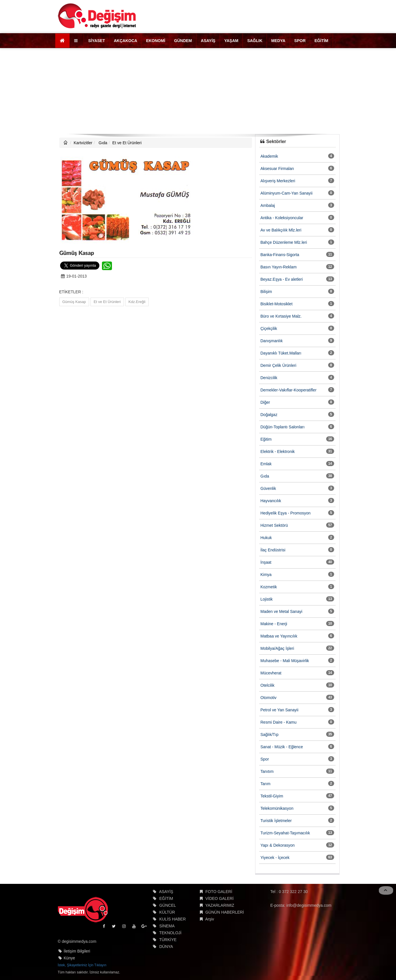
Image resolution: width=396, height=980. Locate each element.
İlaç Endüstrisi (273, 550)
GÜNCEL (168, 905)
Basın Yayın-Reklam (279, 267)
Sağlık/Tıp (270, 734)
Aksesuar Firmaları (277, 169)
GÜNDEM (183, 41)
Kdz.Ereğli (137, 302)
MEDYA (278, 41)
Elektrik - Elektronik (278, 452)
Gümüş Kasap (74, 302)
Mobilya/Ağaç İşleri (277, 648)
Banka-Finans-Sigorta (280, 255)
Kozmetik (269, 587)
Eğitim (266, 439)
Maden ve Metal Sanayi (281, 611)
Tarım (266, 784)
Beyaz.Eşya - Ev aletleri (282, 279)
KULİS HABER (173, 919)
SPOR (300, 41)
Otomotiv (269, 698)
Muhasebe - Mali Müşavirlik (285, 661)
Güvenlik (268, 488)
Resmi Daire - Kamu (279, 722)
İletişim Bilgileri (77, 951)
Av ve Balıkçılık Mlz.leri (281, 230)
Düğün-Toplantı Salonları (283, 427)
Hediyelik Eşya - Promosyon (286, 513)
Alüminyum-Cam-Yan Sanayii (287, 193)
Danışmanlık (272, 341)
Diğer (265, 402)
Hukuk (266, 538)
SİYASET (97, 41)
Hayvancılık (271, 501)
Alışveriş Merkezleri (278, 181)
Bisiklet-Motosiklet (277, 304)
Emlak (266, 464)
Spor (265, 759)
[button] (77, 41)
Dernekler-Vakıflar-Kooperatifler (289, 390)
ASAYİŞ (208, 41)
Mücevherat (271, 673)
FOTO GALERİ (219, 892)
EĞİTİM (321, 41)
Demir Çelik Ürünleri (278, 365)
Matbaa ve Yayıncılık (279, 636)
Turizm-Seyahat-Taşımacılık (285, 833)
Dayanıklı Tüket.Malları (281, 353)
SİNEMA (167, 926)
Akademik (269, 156)
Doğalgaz (269, 415)
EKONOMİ (156, 41)
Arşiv (209, 919)
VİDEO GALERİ (219, 898)
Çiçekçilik (269, 328)
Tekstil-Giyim (272, 796)
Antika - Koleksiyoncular (282, 218)
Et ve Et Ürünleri (127, 143)
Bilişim (266, 292)
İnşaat (266, 562)
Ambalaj (268, 205)
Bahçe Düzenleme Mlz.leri (284, 242)
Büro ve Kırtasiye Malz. (281, 316)
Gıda (102, 143)
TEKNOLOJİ (170, 933)
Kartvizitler (83, 143)
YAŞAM (231, 41)
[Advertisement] (198, 91)
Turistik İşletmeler (276, 821)
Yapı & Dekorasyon (278, 845)
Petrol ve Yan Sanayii (280, 710)
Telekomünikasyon (277, 808)
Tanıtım (267, 771)
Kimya (266, 575)
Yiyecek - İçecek (275, 858)
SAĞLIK (255, 41)
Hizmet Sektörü (274, 525)
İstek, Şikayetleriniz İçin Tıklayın (82, 965)
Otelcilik (268, 685)
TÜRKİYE (168, 940)
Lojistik (267, 599)
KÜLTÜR (167, 912)
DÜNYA (166, 947)
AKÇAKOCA (126, 41)
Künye (69, 958)
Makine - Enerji (274, 624)
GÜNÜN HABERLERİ (225, 912)
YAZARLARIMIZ (220, 905)
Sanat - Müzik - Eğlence (282, 747)
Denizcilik (269, 378)
